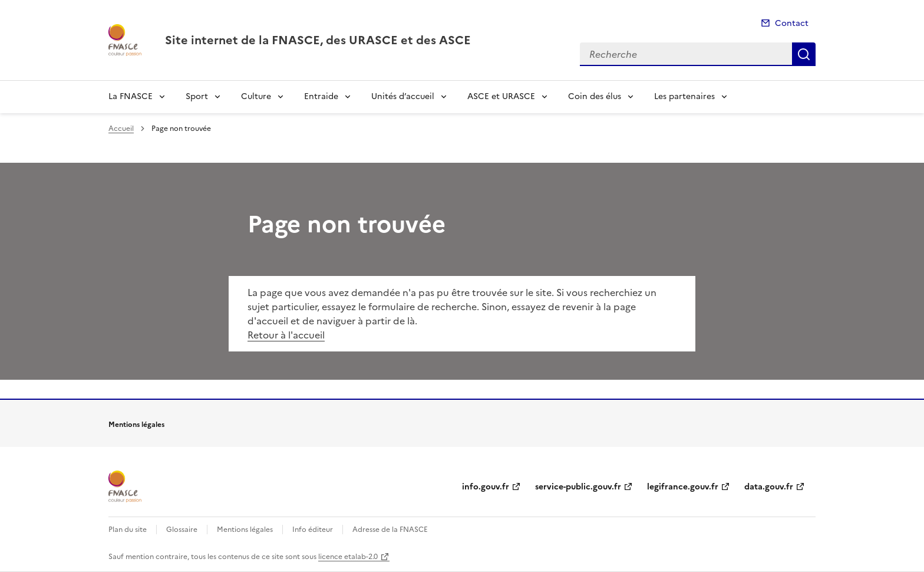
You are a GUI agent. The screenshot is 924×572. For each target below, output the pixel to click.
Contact (792, 23)
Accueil (121, 129)
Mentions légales (245, 530)
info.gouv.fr (486, 487)
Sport (197, 96)
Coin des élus (595, 96)
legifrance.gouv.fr (683, 487)
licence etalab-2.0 (348, 557)
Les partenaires (684, 96)
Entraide (321, 96)
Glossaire (182, 530)
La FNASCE (131, 96)
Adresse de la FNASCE (390, 530)
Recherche (804, 54)
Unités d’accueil (403, 96)
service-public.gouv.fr (578, 487)
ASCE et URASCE (501, 96)
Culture (256, 96)
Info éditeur (313, 530)
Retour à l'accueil (286, 335)
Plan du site (128, 530)
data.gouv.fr (769, 487)
